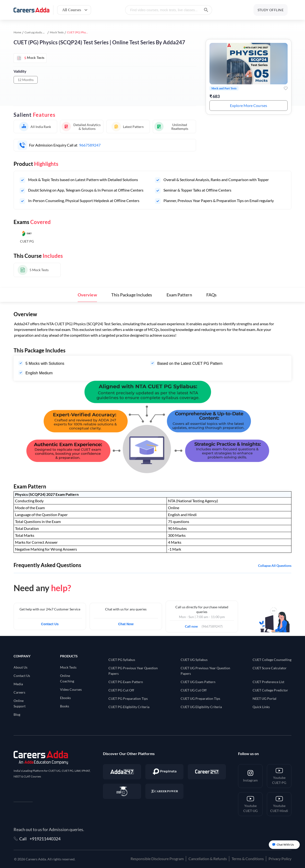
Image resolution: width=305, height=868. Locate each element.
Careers (19, 692)
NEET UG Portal (264, 698)
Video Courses (71, 689)
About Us (20, 667)
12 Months (26, 80)
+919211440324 (45, 839)
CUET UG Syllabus (194, 660)
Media (18, 684)
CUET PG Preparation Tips (128, 698)
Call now (193, 625)
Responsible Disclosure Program (157, 859)
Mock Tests (57, 32)
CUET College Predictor (270, 690)
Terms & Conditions (248, 859)
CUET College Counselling (272, 660)
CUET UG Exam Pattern (198, 682)
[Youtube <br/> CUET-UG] (250, 804)
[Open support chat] (284, 845)
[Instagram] (250, 776)
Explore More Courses (249, 105)
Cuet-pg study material (39, 32)
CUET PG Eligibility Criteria (129, 707)
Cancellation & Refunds (208, 859)
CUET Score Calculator (270, 668)
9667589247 (90, 145)
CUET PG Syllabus (122, 660)
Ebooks (65, 698)
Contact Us (50, 624)
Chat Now (126, 624)
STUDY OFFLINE (271, 10)
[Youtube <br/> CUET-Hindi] (279, 804)
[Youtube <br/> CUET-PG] (279, 776)
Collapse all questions (275, 566)
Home (17, 32)
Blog (17, 714)
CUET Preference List (268, 682)
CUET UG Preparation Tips (200, 698)
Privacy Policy (280, 859)
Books (65, 706)
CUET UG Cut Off (194, 690)
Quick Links (261, 707)
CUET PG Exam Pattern (126, 682)
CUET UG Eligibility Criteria (201, 707)
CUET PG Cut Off (121, 690)
